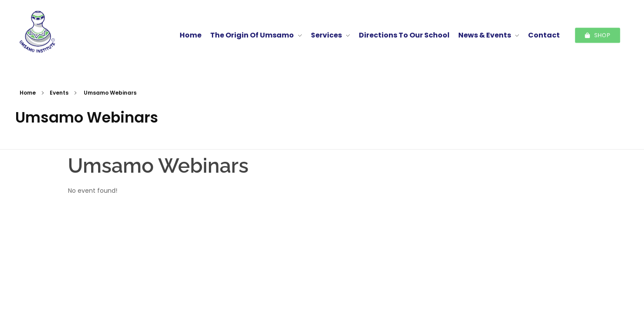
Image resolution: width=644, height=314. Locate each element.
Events (59, 93)
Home (28, 93)
